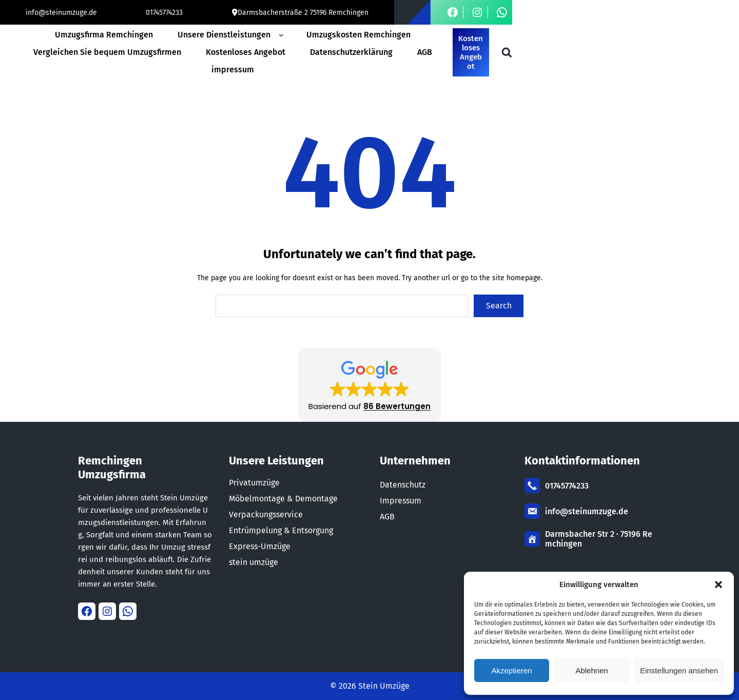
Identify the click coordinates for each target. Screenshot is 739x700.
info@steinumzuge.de (61, 13)
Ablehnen (591, 670)
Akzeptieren (511, 670)
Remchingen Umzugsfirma (112, 468)
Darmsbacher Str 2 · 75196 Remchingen (599, 539)
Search (499, 306)
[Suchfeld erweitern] (507, 52)
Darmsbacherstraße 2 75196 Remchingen (303, 13)
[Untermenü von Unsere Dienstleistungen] (283, 35)
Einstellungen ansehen (679, 670)
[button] (718, 585)
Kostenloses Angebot (471, 52)
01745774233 (164, 13)
